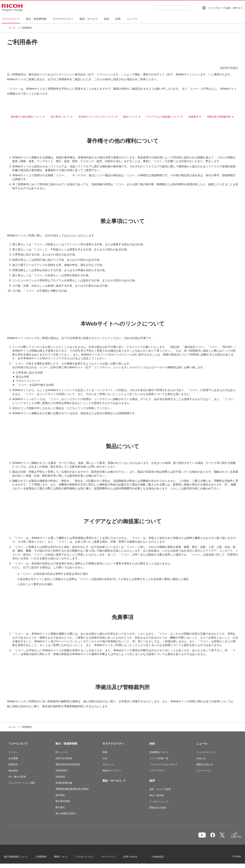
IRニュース (61, 752)
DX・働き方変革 (17, 777)
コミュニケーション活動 (22, 783)
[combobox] (167, 8)
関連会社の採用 (158, 808)
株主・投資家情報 (66, 744)
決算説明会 (61, 771)
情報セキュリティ (112, 771)
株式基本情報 (63, 801)
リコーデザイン (158, 771)
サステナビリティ (113, 744)
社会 (105, 758)
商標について (66, 858)
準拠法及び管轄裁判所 (219, 117)
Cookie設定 (162, 858)
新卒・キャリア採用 (160, 789)
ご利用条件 (45, 858)
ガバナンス (108, 764)
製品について (130, 117)
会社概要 (13, 758)
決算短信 (60, 777)
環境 (105, 752)
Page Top (231, 837)
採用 (152, 781)
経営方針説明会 (64, 758)
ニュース (202, 744)
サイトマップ (113, 858)
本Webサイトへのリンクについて (96, 117)
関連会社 (13, 764)
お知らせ (201, 758)
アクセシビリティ (89, 858)
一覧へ (219, 837)
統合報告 (13, 771)
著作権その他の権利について (26, 117)
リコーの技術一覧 (159, 758)
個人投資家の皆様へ (66, 813)
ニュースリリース (206, 752)
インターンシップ (159, 801)
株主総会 (60, 795)
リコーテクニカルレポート (164, 764)
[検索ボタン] (187, 8)
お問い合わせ (135, 858)
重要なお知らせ (205, 764)
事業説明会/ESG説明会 (68, 764)
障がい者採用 (157, 795)
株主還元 (60, 807)
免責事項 (193, 117)
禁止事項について (60, 117)
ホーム (12, 28)
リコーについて (18, 744)
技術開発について (159, 752)
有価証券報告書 (64, 783)
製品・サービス (114, 781)
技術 (152, 744)
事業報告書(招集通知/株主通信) (72, 789)
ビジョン (13, 752)
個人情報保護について (20, 858)
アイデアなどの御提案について (163, 117)
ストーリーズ (203, 771)
